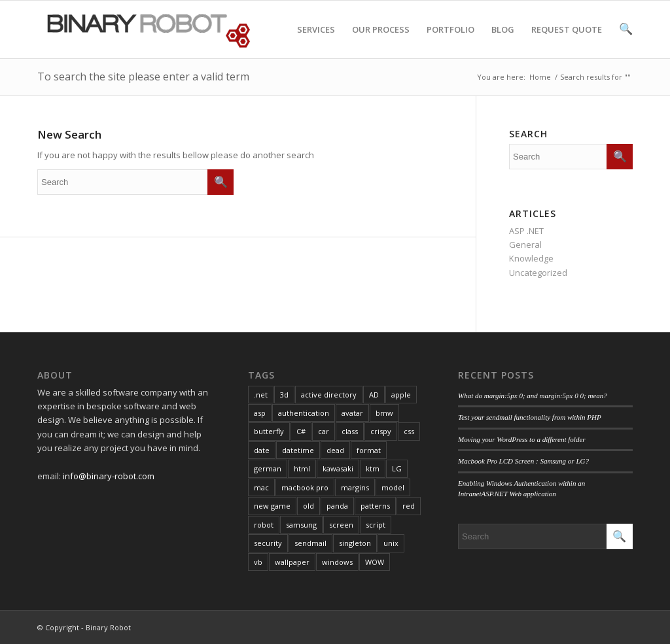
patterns (375, 506)
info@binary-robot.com (109, 476)
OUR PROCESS (381, 41)
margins (355, 487)
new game (272, 506)
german (268, 468)
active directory (329, 395)
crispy (381, 431)
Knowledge (531, 258)
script (376, 525)
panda (337, 506)
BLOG (503, 41)
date (262, 450)
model (393, 487)
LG (397, 468)
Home (540, 77)
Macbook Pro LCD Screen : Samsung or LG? (523, 461)
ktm (373, 468)
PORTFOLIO (450, 41)
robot (264, 525)
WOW (375, 562)
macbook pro (305, 487)
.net (261, 395)
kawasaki (338, 468)
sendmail (310, 543)
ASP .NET (526, 231)
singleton (355, 543)
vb (258, 562)
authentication (304, 413)
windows (337, 562)
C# (301, 431)
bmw (384, 413)
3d (284, 395)
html (302, 468)
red (409, 506)
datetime (298, 450)
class (350, 431)
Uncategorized (538, 273)
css (409, 431)
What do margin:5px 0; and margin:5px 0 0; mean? (533, 396)
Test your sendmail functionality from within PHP (530, 417)
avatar (352, 413)
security (268, 543)
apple (401, 395)
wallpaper (292, 562)
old (309, 506)
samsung (301, 525)
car (324, 431)
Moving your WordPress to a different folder (522, 439)
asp (260, 413)
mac (261, 487)
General (525, 245)
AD (374, 395)
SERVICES (316, 41)
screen (341, 525)
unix (391, 543)
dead (335, 450)
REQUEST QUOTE (567, 41)
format (369, 450)
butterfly (269, 431)
